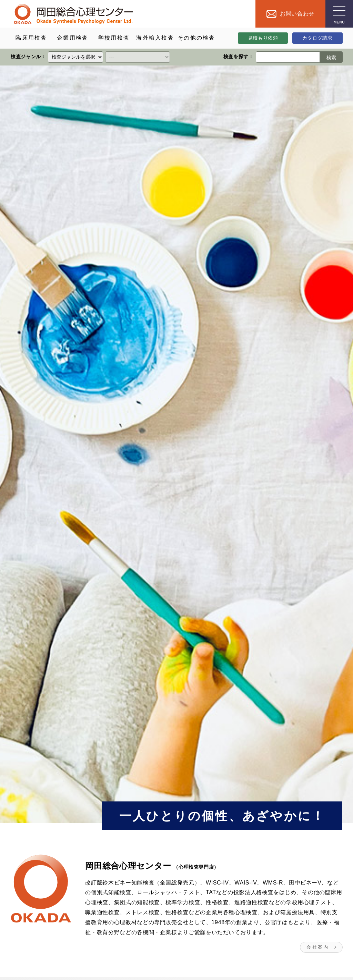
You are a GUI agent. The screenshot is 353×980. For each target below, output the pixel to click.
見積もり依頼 (263, 38)
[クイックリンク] (75, 57)
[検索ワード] (288, 57)
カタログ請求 (317, 38)
